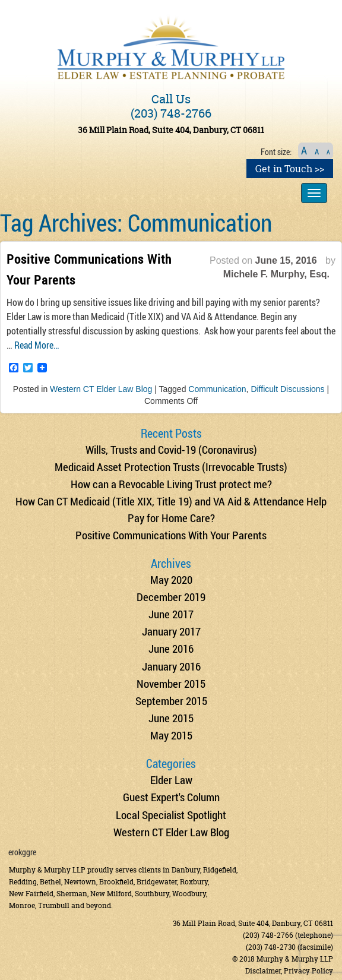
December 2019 (171, 597)
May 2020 (171, 579)
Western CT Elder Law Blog (101, 389)
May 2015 (171, 735)
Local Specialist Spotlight (171, 815)
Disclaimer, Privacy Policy (289, 971)
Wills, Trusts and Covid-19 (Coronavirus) (171, 449)
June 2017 (171, 614)
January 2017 (171, 631)
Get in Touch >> (290, 169)
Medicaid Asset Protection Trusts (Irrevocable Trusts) (171, 467)
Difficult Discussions (287, 389)
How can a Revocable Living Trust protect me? (171, 484)
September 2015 (171, 701)
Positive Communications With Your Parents (171, 535)
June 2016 (171, 648)
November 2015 (171, 683)
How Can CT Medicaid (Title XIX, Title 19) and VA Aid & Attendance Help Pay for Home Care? (171, 509)
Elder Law (171, 780)
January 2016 (171, 666)
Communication (217, 389)
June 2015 (171, 718)
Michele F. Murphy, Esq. (276, 274)
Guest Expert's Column (171, 797)
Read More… (37, 345)
